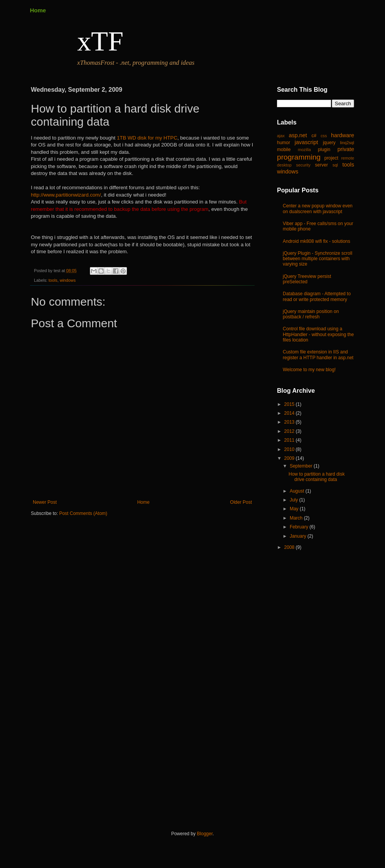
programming (299, 157)
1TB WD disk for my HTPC (147, 138)
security (303, 165)
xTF (100, 41)
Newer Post (45, 502)
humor (284, 143)
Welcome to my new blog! (309, 370)
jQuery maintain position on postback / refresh (311, 314)
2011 (290, 440)
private (346, 149)
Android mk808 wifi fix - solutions (317, 241)
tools (53, 280)
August (298, 491)
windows (68, 280)
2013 (290, 422)
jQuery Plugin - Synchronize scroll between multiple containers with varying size (317, 259)
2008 (290, 547)
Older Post (241, 502)
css (324, 136)
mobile (284, 150)
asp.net (298, 135)
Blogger (205, 834)
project (331, 158)
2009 (290, 458)
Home (38, 10)
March (297, 518)
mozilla (304, 150)
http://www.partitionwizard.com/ (66, 195)
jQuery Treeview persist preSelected (307, 279)
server (322, 165)
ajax (281, 136)
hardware (343, 135)
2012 (290, 431)
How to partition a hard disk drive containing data (317, 477)
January (299, 536)
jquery (329, 143)
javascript (306, 142)
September (302, 466)
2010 (290, 449)
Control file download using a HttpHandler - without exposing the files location (318, 334)
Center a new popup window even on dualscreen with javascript (318, 209)
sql (335, 165)
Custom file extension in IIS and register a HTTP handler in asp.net (318, 355)
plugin (324, 150)
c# (314, 136)
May (295, 509)
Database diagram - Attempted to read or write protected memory (317, 296)
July (295, 500)
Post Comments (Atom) (83, 513)
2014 (290, 413)
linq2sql (347, 143)
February (300, 527)
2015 (290, 404)
